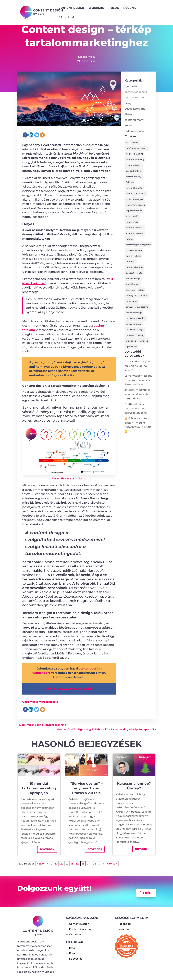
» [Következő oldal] (104, 864)
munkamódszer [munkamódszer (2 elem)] (134, 250)
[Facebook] (25, 135)
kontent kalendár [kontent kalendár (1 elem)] (135, 228)
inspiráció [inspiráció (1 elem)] (140, 194)
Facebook (124, 924)
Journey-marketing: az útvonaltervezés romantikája (137, 394)
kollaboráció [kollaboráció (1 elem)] (132, 216)
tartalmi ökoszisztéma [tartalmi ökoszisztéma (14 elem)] (137, 307)
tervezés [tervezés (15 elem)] (130, 335)
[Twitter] (37, 135)
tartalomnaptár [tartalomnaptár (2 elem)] (134, 324)
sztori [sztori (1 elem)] (141, 290)
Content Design (71, 8)
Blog (115, 8)
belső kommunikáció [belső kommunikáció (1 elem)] (137, 148)
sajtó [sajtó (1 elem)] (140, 273)
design (129, 103)
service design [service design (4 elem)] (133, 279)
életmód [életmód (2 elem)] (144, 341)
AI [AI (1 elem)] (127, 143)
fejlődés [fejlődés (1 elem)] (130, 182)
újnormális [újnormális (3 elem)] (131, 347)
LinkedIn (123, 929)
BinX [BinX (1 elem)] (128, 154)
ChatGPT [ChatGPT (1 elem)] (139, 154)
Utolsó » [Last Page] (112, 864)
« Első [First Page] (40, 864)
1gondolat (131, 86)
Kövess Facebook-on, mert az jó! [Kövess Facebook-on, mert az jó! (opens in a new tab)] (69, 689)
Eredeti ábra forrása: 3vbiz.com (69, 478)
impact (129, 125)
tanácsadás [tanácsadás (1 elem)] (132, 301)
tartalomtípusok (135, 131)
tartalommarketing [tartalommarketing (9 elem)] (136, 318)
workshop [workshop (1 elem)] (131, 341)
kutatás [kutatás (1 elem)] (130, 239)
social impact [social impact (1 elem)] (133, 284)
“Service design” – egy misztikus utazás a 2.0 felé (86, 788)
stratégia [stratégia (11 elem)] (130, 290)
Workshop (97, 8)
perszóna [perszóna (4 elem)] (131, 262)
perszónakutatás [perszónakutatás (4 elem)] (134, 267)
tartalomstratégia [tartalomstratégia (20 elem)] (135, 330)
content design (134, 97)
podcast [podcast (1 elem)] (130, 273)
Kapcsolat (67, 17)
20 (62, 864)
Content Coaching (81, 929)
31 (72, 864)
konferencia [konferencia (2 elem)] (132, 222)
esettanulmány (134, 120)
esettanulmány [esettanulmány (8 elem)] (134, 177)
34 (89, 864)
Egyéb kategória (135, 109)
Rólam (73, 953)
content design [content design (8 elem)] (134, 165)
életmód (130, 114)
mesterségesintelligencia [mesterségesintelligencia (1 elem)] (138, 245)
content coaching (136, 92)
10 (56, 864)
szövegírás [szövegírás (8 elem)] (131, 296)
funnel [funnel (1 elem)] (129, 194)
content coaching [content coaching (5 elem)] (135, 160)
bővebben (47, 849)
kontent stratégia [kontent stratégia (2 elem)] (135, 233)
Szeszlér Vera (86, 57)
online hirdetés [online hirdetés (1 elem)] (133, 256)
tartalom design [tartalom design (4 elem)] (134, 313)
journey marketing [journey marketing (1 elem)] (135, 205)
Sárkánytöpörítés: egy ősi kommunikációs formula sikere (138, 380)
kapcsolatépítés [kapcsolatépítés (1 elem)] (134, 211)
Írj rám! (146, 893)
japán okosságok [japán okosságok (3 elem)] (134, 199)
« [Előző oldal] (47, 864)
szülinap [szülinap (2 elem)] (144, 296)
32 (77, 864)
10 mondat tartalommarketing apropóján (39, 788)
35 (95, 864)
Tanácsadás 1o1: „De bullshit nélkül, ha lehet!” (137, 366)
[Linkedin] (31, 135)
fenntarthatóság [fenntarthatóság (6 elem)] (134, 188)
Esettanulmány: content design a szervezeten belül (136, 408)
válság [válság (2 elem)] (141, 335)
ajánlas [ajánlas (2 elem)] (135, 143)
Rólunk (130, 8)
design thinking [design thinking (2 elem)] (134, 171)
